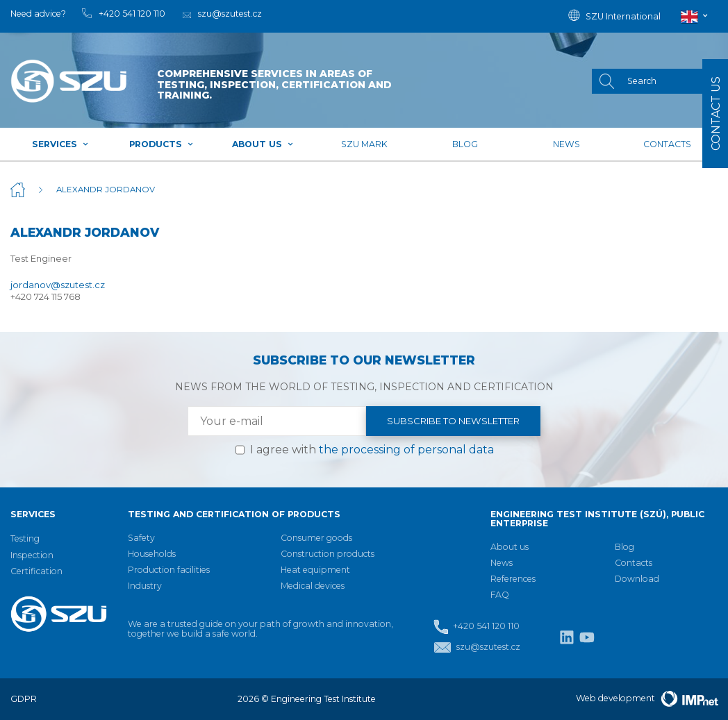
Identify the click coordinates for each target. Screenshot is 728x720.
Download (637, 579)
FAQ (500, 595)
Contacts (667, 144)
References (513, 579)
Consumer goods (316, 538)
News (566, 144)
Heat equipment (315, 570)
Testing (25, 538)
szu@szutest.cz (477, 647)
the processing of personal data (406, 450)
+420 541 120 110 (477, 627)
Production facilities (169, 570)
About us (263, 144)
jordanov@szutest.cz (58, 285)
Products (162, 144)
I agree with (372, 450)
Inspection (32, 555)
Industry (145, 586)
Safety (141, 538)
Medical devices (313, 586)
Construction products (328, 554)
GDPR (24, 699)
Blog (465, 144)
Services (60, 144)
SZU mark (364, 144)
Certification (36, 571)
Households (152, 554)
